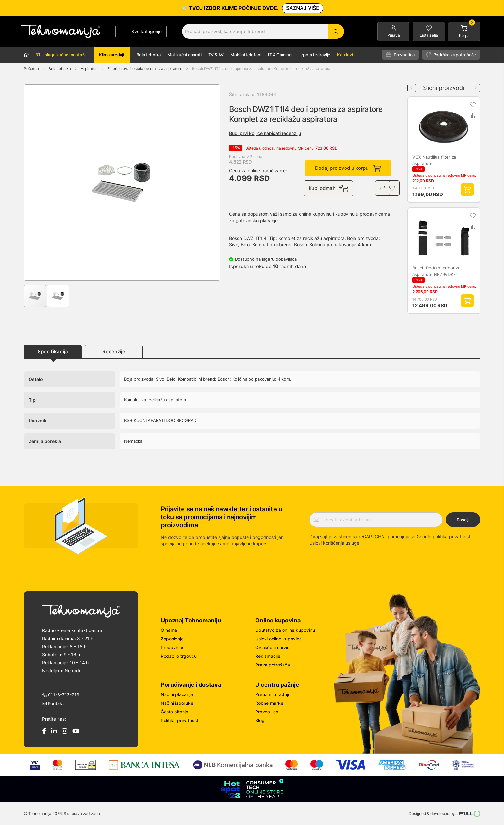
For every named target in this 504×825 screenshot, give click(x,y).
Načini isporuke (177, 703)
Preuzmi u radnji (272, 694)
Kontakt (53, 703)
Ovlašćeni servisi (273, 647)
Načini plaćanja (177, 694)
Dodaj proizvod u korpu (348, 168)
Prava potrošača (273, 665)
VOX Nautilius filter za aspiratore (434, 160)
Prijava (394, 35)
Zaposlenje (172, 639)
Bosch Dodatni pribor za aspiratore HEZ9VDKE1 (436, 271)
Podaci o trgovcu (179, 656)
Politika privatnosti (180, 720)
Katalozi (345, 55)
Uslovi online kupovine (279, 639)
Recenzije (114, 352)
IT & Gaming (280, 55)
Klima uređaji (112, 55)
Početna (31, 69)
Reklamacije (268, 656)
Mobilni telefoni (246, 55)
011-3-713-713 (61, 695)
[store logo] (60, 31)
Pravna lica (400, 54)
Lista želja (429, 35)
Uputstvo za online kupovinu (285, 630)
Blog (260, 720)
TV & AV (216, 55)
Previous (412, 86)
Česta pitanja (175, 712)
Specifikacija (53, 352)
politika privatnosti (452, 536)
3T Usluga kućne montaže (61, 55)
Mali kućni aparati (184, 55)
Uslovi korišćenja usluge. (335, 543)
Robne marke (269, 703)
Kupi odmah (329, 188)
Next (476, 86)
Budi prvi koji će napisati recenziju (265, 133)
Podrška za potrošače (451, 54)
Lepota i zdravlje (314, 55)
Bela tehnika (148, 55)
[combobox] (263, 31)
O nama (169, 630)
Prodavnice (173, 647)
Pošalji (463, 520)
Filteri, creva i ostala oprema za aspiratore (145, 69)
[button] (37, 182)
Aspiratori (90, 69)
